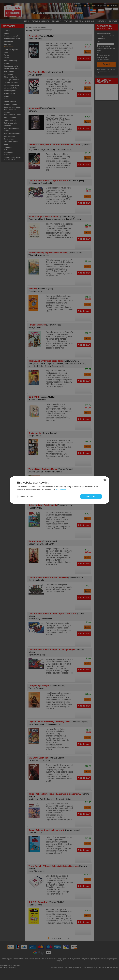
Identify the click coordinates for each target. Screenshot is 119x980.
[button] (25, 496)
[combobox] (105, 480)
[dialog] (59, 490)
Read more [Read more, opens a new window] (61, 490)
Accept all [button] (91, 496)
